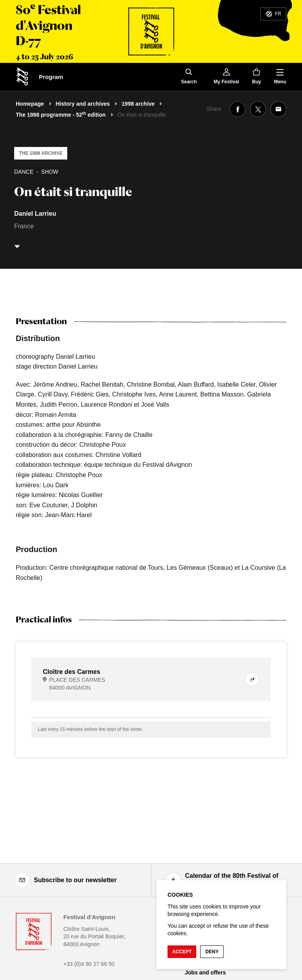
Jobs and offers (205, 973)
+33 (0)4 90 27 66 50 (89, 964)
